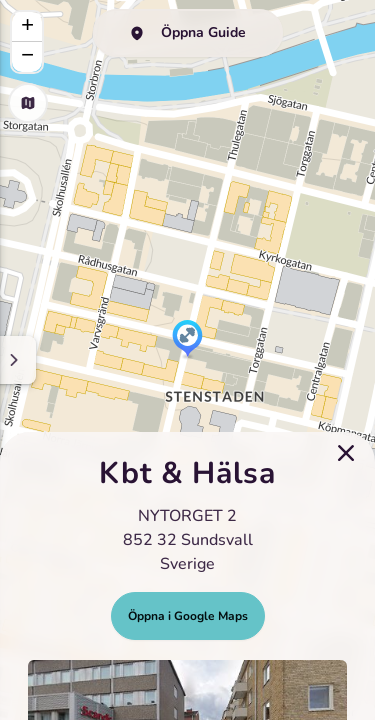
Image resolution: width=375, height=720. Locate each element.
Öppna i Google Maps (188, 616)
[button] (187, 340)
